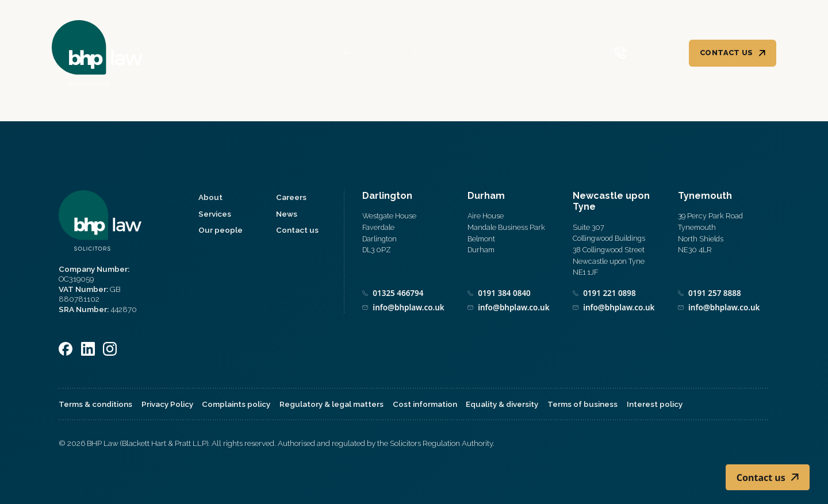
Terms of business (582, 404)
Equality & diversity (502, 404)
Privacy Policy (167, 404)
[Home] (98, 53)
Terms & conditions (95, 404)
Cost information (425, 404)
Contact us (727, 53)
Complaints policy (236, 404)
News (576, 54)
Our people (462, 54)
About (325, 54)
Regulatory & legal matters (331, 404)
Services (389, 54)
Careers (525, 54)
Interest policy (655, 404)
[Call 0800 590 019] (645, 54)
